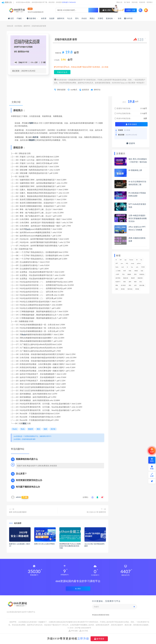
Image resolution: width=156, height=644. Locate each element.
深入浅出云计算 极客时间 (96, 512)
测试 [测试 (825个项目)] (125, 282)
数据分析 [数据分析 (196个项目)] (126, 278)
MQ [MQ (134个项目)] (127, 263)
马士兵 (70, 18)
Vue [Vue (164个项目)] (132, 267)
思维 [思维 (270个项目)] (135, 274)
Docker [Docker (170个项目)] (131, 260)
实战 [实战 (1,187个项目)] (142, 271)
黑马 (77, 18)
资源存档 (142, 2)
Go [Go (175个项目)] (141, 260)
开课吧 (100, 18)
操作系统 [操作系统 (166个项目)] (118, 278)
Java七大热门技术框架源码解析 (94, 545)
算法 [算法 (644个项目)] (141, 282)
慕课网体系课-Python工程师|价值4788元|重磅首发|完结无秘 (70, 546)
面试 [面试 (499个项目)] (117, 289)
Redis (24, 334)
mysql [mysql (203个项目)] (132, 263)
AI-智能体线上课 (135, 170)
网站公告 (119, 2)
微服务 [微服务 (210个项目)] (129, 274)
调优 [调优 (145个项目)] (130, 285)
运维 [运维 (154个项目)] (135, 285)
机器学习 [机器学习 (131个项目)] (118, 282)
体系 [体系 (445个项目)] (125, 271)
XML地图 (73, 631)
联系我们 (150, 2)
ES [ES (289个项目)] (137, 260)
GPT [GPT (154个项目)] (117, 263)
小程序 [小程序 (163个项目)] (117, 274)
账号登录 (99, 639)
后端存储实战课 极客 (29, 439)
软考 (120, 18)
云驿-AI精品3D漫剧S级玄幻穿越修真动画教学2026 (138, 218)
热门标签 (127, 2)
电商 (31, 123)
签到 (152, 460)
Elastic (28, 229)
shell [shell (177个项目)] (123, 267)
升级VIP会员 (62, 72)
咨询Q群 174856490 (69, 2)
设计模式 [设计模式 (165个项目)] (123, 285)
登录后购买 (131, 124)
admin (18, 497)
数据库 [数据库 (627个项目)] (133, 278)
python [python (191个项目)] (139, 263)
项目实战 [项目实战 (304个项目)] (130, 289)
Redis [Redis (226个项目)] (117, 267)
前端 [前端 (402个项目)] (130, 271)
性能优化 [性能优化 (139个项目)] (142, 274)
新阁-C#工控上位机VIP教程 (44, 544)
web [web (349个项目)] (137, 267)
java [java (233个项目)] (122, 263)
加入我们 (107, 10)
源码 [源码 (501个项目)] (130, 282)
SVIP (152, 451)
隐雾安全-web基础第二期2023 (20, 545)
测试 (24, 423)
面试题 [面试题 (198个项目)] (123, 289)
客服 (152, 468)
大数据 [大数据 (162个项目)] (136, 271)
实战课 (52, 18)
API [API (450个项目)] (121, 260)
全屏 (152, 475)
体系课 (44, 18)
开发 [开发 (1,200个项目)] (123, 274)
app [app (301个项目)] (125, 260)
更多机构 (109, 18)
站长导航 (84, 631)
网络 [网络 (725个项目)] (117, 285)
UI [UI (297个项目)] (127, 267)
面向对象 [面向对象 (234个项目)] (142, 285)
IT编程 (19, 18)
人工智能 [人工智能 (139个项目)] (118, 271)
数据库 (32, 140)
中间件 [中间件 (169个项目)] (143, 267)
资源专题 (135, 2)
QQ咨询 (131, 143)
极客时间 (61, 18)
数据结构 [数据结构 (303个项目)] (140, 278)
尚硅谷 (84, 18)
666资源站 (18, 26)
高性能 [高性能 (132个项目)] (137, 289)
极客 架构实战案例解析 (18, 512)
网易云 (92, 18)
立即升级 (83, 639)
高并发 (36, 137)
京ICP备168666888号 (83, 628)
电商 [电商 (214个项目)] (135, 282)
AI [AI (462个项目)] (116, 260)
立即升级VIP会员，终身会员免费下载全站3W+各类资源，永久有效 (82, 67)
